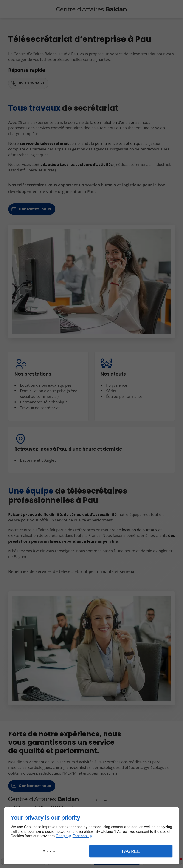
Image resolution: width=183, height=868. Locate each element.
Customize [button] (49, 851)
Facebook (81, 836)
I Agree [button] (131, 851)
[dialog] (91, 836)
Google (62, 836)
